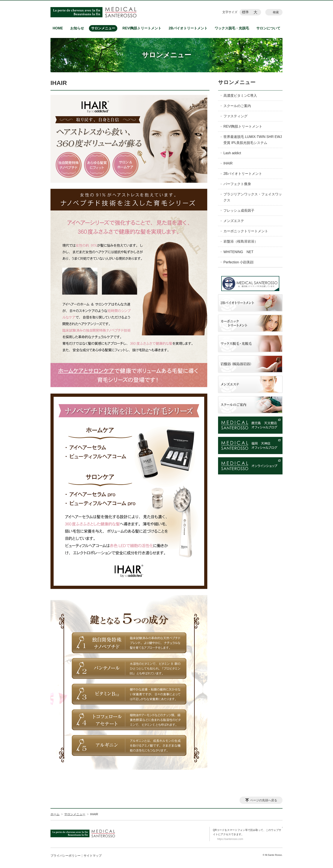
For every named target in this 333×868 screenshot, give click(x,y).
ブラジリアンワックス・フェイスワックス (253, 197)
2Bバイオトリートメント (188, 28)
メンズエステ (234, 221)
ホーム (55, 814)
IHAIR (228, 163)
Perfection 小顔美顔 (238, 262)
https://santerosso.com (230, 839)
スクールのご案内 (237, 106)
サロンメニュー (103, 28)
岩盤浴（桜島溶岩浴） (241, 241)
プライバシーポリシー (66, 856)
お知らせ (77, 28)
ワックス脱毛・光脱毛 (232, 28)
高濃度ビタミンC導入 (240, 96)
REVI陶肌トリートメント (142, 28)
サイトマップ (93, 856)
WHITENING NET (238, 252)
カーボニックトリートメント (246, 231)
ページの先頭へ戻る (264, 800)
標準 (245, 12)
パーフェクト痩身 (237, 184)
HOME (58, 28)
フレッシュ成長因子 (239, 211)
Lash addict (232, 153)
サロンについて (268, 28)
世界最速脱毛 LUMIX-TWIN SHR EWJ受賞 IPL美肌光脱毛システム (253, 140)
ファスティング (235, 116)
